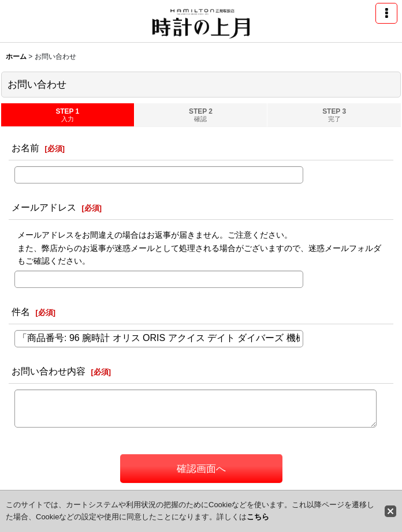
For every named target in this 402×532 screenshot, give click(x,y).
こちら (258, 517)
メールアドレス (44, 207)
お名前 (25, 148)
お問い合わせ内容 (49, 371)
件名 (21, 312)
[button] (386, 13)
